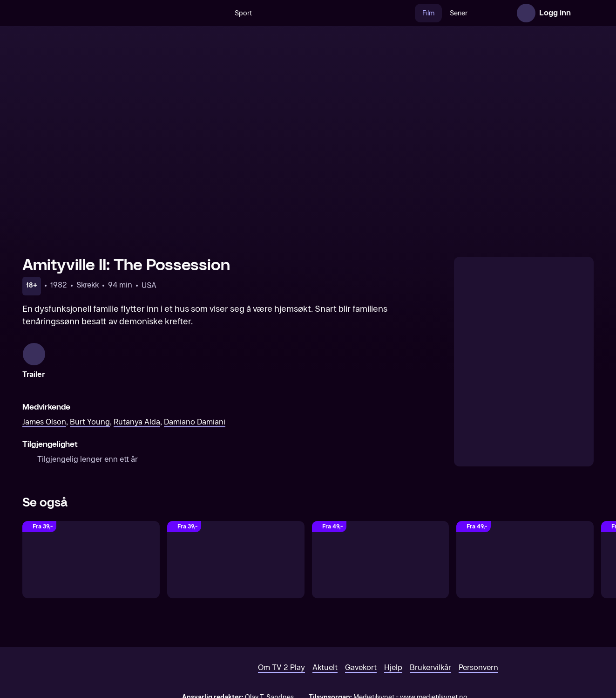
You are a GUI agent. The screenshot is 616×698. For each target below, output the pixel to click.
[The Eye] (91, 560)
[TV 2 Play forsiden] (92, 13)
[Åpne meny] (584, 13)
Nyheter (475, 13)
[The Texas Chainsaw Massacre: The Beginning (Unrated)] (236, 560)
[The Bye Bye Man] (381, 560)
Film (408, 13)
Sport (223, 13)
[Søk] (197, 13)
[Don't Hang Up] (525, 560)
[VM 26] (317, 13)
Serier (439, 13)
